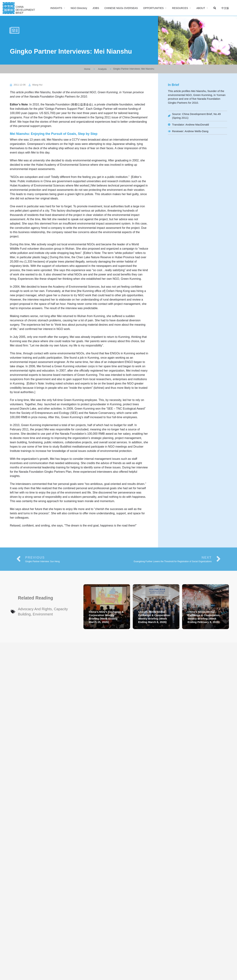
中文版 (225, 8)
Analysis (102, 69)
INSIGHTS (56, 8)
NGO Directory (79, 8)
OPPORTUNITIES (153, 8)
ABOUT (201, 8)
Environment (43, 614)
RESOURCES (180, 8)
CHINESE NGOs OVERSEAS (121, 8)
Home (87, 69)
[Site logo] (19, 8)
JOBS (96, 8)
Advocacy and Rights (35, 609)
